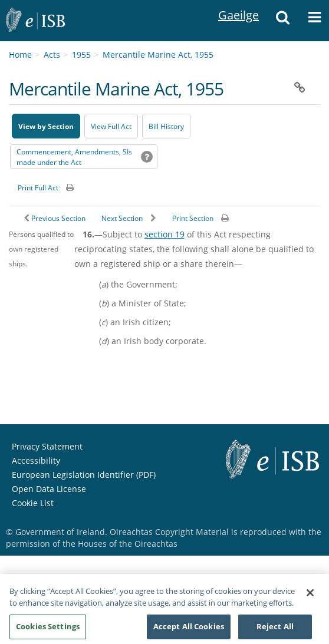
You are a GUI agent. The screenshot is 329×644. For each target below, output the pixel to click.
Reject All (275, 631)
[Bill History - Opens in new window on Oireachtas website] (166, 126)
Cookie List (33, 503)
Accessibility (36, 460)
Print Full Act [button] (38, 188)
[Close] (310, 597)
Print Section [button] (193, 218)
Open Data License (49, 489)
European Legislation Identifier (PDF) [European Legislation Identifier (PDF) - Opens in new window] (84, 475)
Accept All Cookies (189, 631)
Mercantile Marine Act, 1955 (158, 55)
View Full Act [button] (111, 126)
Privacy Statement (47, 446)
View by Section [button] (46, 126)
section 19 (164, 234)
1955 (81, 55)
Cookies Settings (48, 631)
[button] (282, 21)
